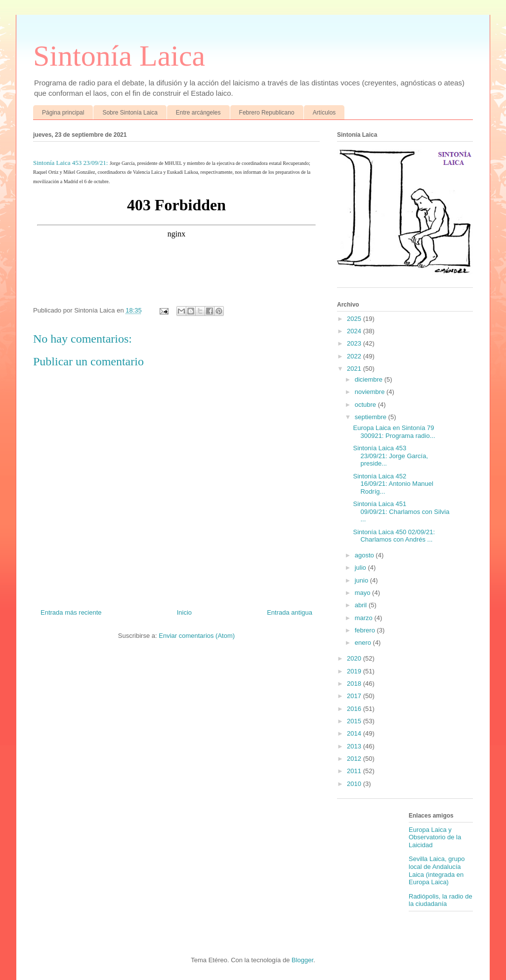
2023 (355, 343)
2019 (355, 671)
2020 (355, 658)
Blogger (302, 960)
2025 (355, 319)
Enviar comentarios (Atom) (197, 636)
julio (361, 568)
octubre (366, 405)
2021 (355, 369)
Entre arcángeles (198, 113)
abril (362, 605)
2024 (355, 331)
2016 (355, 709)
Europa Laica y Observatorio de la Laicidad (435, 837)
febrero (366, 630)
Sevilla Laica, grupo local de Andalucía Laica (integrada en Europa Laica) (437, 870)
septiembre (372, 417)
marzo (365, 618)
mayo (363, 593)
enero (364, 643)
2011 (355, 771)
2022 (355, 356)
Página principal (63, 113)
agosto (365, 555)
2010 (355, 784)
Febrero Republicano (267, 113)
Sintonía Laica (119, 56)
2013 (355, 746)
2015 (355, 721)
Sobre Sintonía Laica (130, 113)
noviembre (371, 392)
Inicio (184, 612)
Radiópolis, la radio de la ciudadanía (441, 900)
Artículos (324, 113)
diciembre (370, 379)
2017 (355, 696)
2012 (355, 759)
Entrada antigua (290, 612)
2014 (355, 733)
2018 (355, 684)
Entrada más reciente (71, 612)
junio (362, 580)
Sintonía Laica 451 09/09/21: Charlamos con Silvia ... (401, 511)
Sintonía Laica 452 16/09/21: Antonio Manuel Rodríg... (393, 484)
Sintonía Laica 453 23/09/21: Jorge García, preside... (390, 456)
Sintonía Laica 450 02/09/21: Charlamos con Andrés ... (394, 536)
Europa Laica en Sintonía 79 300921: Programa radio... (394, 432)
